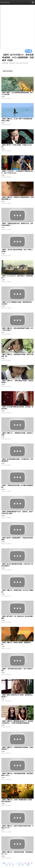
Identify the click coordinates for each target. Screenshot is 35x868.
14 (10, 865)
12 (32, 863)
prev (4, 863)
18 (19, 865)
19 (23, 865)
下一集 (28, 51)
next (28, 865)
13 (7, 865)
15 (13, 865)
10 (25, 863)
